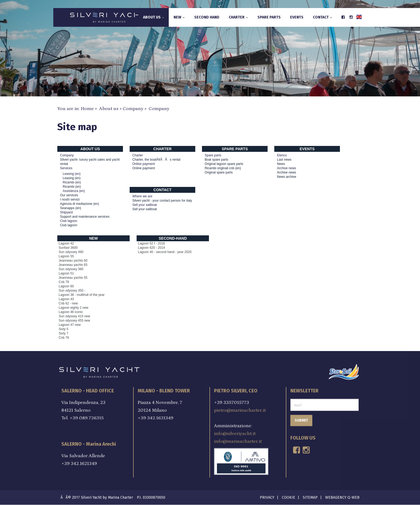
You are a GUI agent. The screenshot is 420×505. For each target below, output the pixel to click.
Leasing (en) (72, 178)
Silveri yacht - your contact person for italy (162, 201)
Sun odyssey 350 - (72, 291)
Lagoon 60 (66, 286)
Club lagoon (69, 225)
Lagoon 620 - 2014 (151, 248)
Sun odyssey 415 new (74, 316)
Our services (69, 195)
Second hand (207, 17)
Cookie (288, 496)
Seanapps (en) (71, 208)
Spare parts (269, 17)
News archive (287, 177)
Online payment (144, 168)
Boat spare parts (216, 160)
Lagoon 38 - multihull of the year (82, 295)
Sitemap (310, 496)
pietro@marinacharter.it (240, 409)
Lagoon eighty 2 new (74, 308)
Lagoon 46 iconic (71, 312)
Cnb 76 (64, 338)
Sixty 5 (63, 329)
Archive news (286, 172)
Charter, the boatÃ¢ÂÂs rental (156, 160)
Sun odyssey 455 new (74, 321)
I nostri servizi (70, 199)
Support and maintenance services (85, 217)
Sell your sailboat (145, 209)
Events (297, 17)
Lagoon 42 (66, 243)
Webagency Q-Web (342, 496)
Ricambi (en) (72, 187)
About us (154, 17)
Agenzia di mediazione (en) (79, 204)
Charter (238, 17)
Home (87, 109)
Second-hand (173, 238)
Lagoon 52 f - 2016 (151, 243)
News (281, 164)
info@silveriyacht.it (235, 432)
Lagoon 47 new (70, 325)
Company (133, 109)
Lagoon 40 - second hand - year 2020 (165, 252)
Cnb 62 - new (68, 303)
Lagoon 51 (66, 273)
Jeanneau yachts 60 (73, 261)
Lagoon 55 (66, 256)
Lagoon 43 (66, 299)
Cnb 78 (64, 282)
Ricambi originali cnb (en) (223, 168)
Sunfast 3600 (68, 248)
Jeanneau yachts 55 (73, 278)
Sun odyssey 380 (71, 269)
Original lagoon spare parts (224, 164)
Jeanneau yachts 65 (73, 265)
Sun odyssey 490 (71, 252)
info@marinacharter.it (238, 440)
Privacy (267, 496)
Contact (322, 17)
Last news (284, 160)
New (179, 17)
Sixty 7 (63, 333)
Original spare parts (219, 172)
